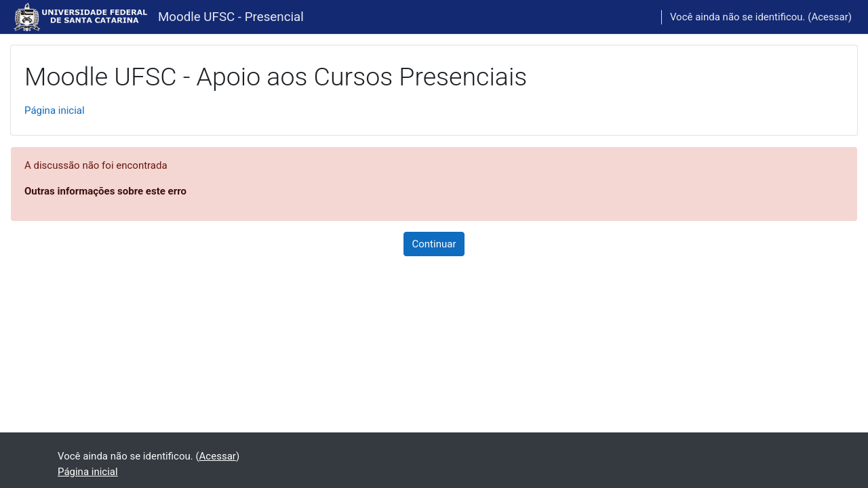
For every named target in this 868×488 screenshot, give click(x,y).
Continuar (434, 244)
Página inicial (55, 110)
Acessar (829, 17)
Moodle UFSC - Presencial (231, 17)
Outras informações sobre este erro (105, 191)
